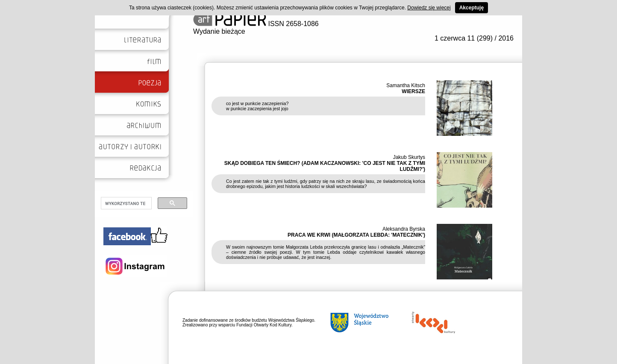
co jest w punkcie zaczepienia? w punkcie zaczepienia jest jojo (257, 106)
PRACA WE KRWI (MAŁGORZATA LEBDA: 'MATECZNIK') (356, 235)
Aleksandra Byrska (404, 229)
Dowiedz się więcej (429, 8)
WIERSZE (413, 91)
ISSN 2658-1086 (256, 24)
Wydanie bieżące (219, 31)
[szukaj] (125, 203)
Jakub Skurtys (409, 157)
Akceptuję (472, 8)
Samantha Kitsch (406, 85)
